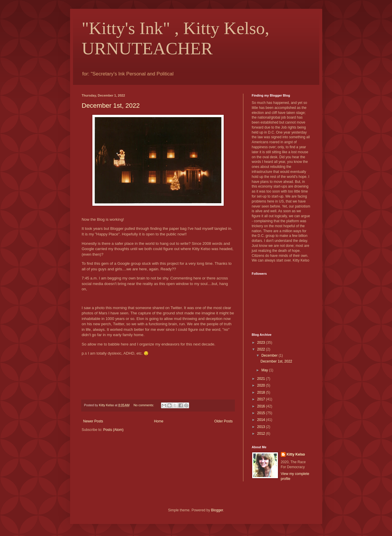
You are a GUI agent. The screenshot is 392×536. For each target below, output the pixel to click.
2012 (262, 434)
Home (159, 421)
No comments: (144, 405)
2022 (262, 349)
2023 (262, 343)
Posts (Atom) (113, 430)
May (265, 370)
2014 (262, 420)
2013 (262, 427)
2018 (262, 392)
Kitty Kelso (296, 454)
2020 (262, 385)
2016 (262, 406)
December (270, 355)
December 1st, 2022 (111, 106)
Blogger (217, 510)
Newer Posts (93, 421)
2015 (262, 413)
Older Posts (224, 421)
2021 (262, 379)
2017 (262, 399)
